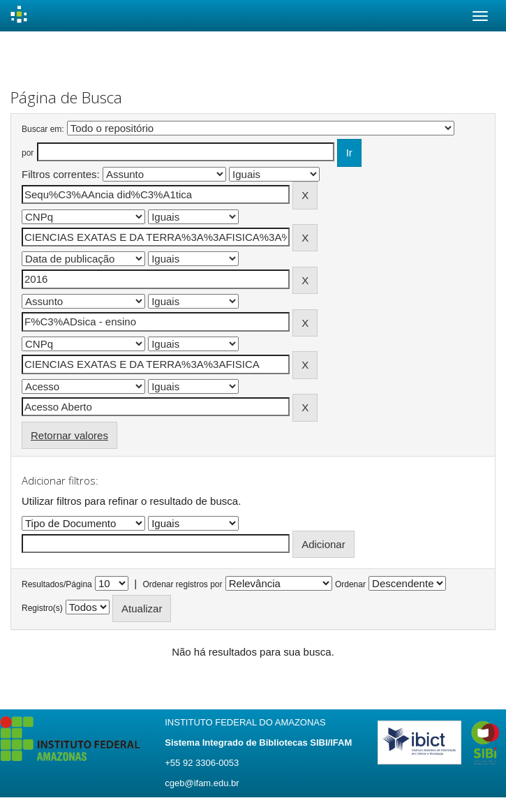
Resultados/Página (57, 584)
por (28, 153)
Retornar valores (69, 435)
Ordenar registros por (182, 584)
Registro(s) (42, 608)
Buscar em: (43, 129)
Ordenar (350, 584)
